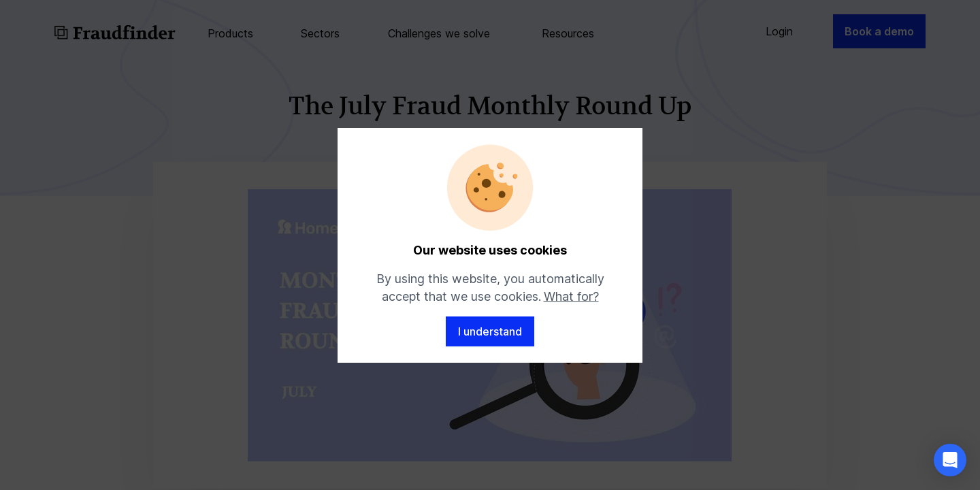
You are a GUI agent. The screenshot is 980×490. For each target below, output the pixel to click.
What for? (571, 296)
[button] (950, 460)
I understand (490, 331)
